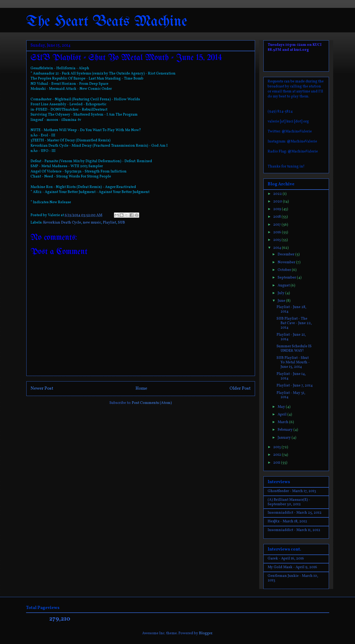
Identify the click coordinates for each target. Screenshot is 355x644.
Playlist (109, 223)
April (282, 415)
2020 (278, 202)
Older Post (240, 388)
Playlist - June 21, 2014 (291, 337)
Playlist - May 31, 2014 (291, 395)
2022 (278, 194)
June (282, 301)
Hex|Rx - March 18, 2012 (287, 521)
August (284, 286)
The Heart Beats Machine (107, 22)
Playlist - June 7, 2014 (295, 386)
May (282, 407)
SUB (121, 223)
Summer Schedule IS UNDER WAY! (294, 349)
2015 (277, 240)
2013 (277, 447)
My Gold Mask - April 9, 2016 (292, 567)
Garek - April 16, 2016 (286, 559)
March (283, 422)
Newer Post (42, 388)
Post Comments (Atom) (152, 403)
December (286, 254)
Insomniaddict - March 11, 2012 (294, 530)
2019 (277, 209)
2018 (277, 217)
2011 (277, 463)
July (281, 293)
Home (141, 388)
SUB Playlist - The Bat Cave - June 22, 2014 (294, 323)
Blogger (206, 633)
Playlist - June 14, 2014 (291, 376)
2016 (277, 232)
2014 (277, 248)
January (285, 438)
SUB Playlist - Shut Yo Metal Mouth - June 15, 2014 (293, 362)
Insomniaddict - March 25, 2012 (295, 513)
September (287, 278)
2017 (277, 225)
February (286, 430)
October (285, 270)
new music (92, 223)
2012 (277, 455)
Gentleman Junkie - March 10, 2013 (293, 578)
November (287, 262)
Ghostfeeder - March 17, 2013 (292, 491)
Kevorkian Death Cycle (62, 223)
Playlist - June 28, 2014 (291, 309)
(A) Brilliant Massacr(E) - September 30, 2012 (289, 502)
